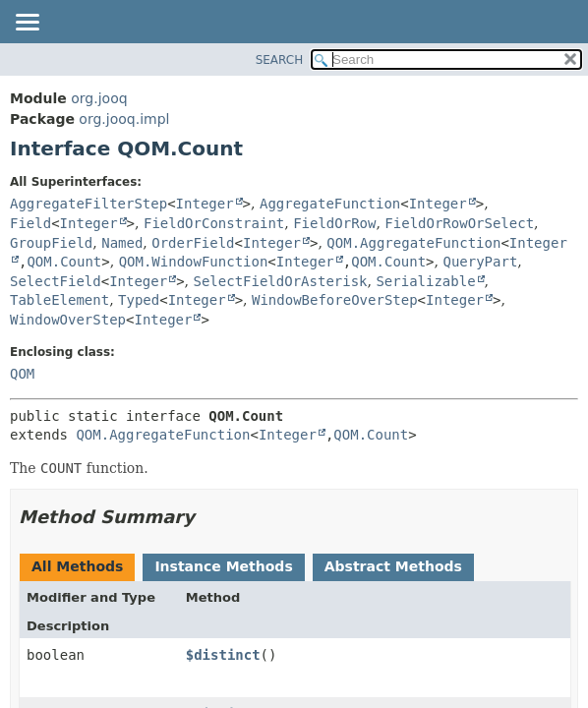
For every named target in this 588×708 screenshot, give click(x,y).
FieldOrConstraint (214, 223)
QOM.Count (64, 262)
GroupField (51, 243)
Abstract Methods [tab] (393, 566)
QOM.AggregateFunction (413, 243)
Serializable (425, 281)
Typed (139, 300)
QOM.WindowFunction (194, 262)
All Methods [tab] (77, 566)
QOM (22, 374)
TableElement (59, 300)
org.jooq (99, 98)
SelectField (56, 281)
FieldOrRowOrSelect (459, 223)
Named (122, 243)
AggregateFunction (330, 204)
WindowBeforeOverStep (335, 300)
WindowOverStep (68, 320)
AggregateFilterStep (88, 204)
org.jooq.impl (124, 119)
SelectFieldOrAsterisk (281, 281)
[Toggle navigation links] (27, 24)
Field (30, 223)
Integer (205, 204)
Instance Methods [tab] (223, 566)
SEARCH (280, 60)
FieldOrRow (334, 223)
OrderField (193, 243)
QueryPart (480, 262)
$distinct (223, 655)
